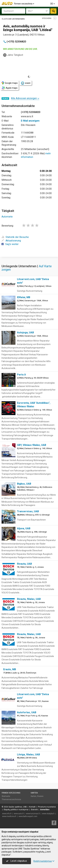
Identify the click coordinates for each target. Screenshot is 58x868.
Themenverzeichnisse (11, 799)
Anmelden (45, 810)
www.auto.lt (19, 814)
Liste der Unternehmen (13, 19)
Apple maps (10, 88)
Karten (34, 793)
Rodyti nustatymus (44, 861)
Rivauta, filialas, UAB (29, 599)
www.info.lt (7, 814)
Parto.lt (21, 375)
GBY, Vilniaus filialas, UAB (32, 445)
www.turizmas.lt (33, 814)
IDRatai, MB (24, 297)
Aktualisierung (11, 241)
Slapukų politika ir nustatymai (16, 810)
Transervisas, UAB (28, 511)
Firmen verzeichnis (24, 4)
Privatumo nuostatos (47, 807)
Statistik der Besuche (15, 237)
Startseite (6, 796)
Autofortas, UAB (27, 712)
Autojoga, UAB (25, 332)
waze (26, 83)
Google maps (10, 83)
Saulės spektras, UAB (18, 807)
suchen (53, 11)
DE (53, 4)
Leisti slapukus (17, 861)
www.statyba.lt (48, 814)
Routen (40, 796)
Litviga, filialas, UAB (28, 755)
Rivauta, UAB (24, 564)
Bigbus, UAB (24, 484)
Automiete (7, 217)
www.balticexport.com (28, 816)
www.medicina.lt (9, 816)
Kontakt (32, 807)
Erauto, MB (10, 669)
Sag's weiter (10, 244)
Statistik (34, 810)
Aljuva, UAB (24, 528)
